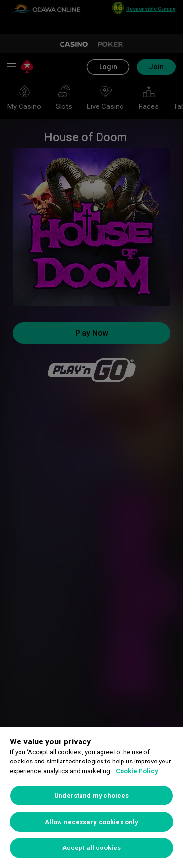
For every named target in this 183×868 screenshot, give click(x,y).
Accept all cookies (91, 848)
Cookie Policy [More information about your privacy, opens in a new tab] (137, 771)
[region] (91, 798)
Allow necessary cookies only (92, 822)
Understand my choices (91, 795)
